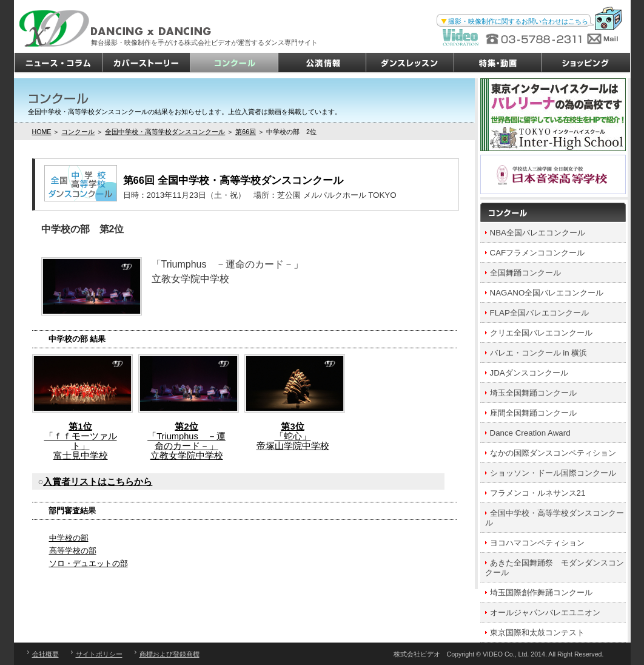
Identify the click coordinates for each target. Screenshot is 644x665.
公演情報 (322, 63)
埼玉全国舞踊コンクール (533, 393)
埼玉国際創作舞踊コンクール (541, 592)
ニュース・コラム (59, 63)
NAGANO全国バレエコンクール (547, 293)
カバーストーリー (146, 63)
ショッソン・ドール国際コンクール (553, 473)
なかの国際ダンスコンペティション (553, 453)
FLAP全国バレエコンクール (539, 313)
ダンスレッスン (410, 63)
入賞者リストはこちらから (98, 482)
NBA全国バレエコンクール (538, 233)
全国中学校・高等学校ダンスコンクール (165, 132)
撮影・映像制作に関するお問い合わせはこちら (518, 21)
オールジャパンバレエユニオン (545, 613)
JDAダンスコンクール (529, 373)
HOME (42, 132)
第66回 (246, 132)
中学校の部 (69, 538)
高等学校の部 (73, 551)
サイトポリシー (99, 654)
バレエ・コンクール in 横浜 (539, 353)
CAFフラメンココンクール (538, 253)
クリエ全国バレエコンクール (541, 333)
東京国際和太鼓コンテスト (537, 633)
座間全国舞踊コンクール (533, 413)
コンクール (234, 63)
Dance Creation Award (530, 433)
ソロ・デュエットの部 (89, 563)
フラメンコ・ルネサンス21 (538, 493)
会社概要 (45, 654)
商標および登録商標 (169, 654)
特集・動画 (498, 63)
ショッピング (586, 63)
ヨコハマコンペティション (537, 543)
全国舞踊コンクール (525, 273)
